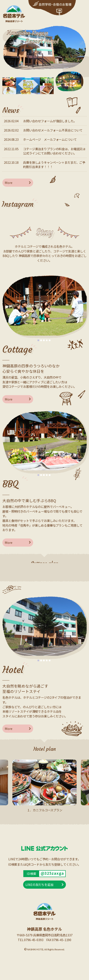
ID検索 (32, 874)
